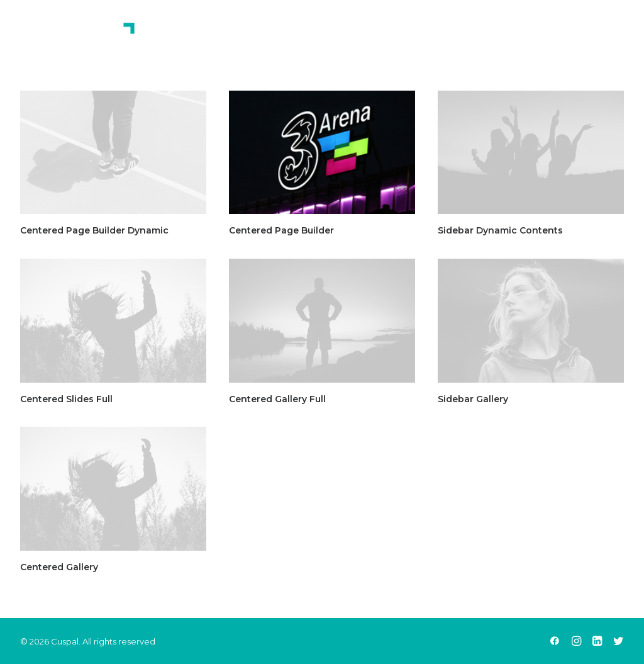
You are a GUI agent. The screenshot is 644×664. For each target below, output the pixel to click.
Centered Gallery (59, 567)
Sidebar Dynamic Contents (500, 230)
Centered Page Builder (281, 230)
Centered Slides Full (66, 399)
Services (456, 37)
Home (325, 37)
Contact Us (534, 37)
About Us (386, 37)
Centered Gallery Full (277, 399)
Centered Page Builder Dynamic (94, 230)
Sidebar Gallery (473, 399)
